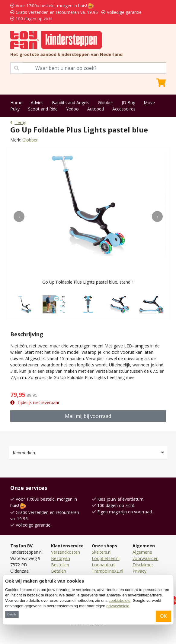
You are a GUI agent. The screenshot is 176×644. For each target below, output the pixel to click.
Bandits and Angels (71, 103)
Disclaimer (143, 565)
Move (149, 103)
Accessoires (124, 109)
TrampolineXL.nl (107, 571)
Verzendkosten (66, 552)
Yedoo (72, 109)
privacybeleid (118, 606)
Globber (106, 103)
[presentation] (19, 216)
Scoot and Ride (43, 109)
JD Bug (128, 103)
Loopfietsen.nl (106, 558)
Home (16, 103)
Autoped (96, 109)
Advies (37, 103)
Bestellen (60, 565)
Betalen (59, 571)
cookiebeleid (120, 600)
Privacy (139, 571)
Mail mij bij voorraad (88, 416)
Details (12, 614)
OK (163, 616)
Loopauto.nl (104, 565)
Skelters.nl (102, 552)
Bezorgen (61, 558)
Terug (18, 122)
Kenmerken (24, 453)
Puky (15, 109)
